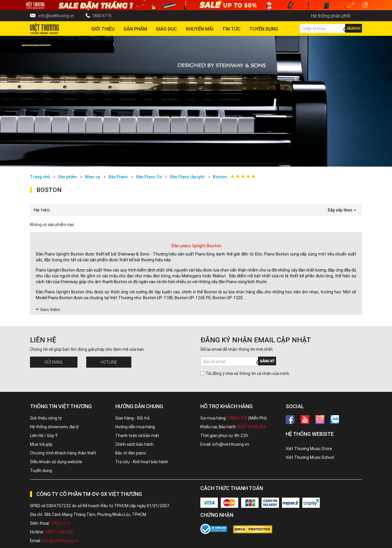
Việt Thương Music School (310, 457)
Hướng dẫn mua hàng (135, 427)
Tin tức (231, 29)
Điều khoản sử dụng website (56, 462)
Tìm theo (41, 210)
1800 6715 (102, 16)
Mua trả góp (41, 444)
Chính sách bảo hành (134, 444)
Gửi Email (54, 362)
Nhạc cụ (92, 177)
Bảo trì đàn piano (131, 453)
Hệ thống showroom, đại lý (54, 427)
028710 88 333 (252, 427)
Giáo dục (166, 29)
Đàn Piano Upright (187, 177)
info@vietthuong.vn (56, 16)
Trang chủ (40, 177)
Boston (220, 177)
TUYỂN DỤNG (264, 29)
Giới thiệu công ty (46, 418)
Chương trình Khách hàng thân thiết (63, 453)
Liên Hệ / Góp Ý (44, 436)
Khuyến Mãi (200, 29)
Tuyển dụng (41, 471)
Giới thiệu (103, 29)
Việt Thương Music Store (309, 449)
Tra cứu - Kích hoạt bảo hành (142, 462)
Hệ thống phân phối (331, 16)
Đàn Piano (118, 177)
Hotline (109, 362)
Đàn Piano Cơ (149, 177)
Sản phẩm (135, 29)
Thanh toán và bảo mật (137, 436)
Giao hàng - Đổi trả (132, 418)
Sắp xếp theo (342, 210)
